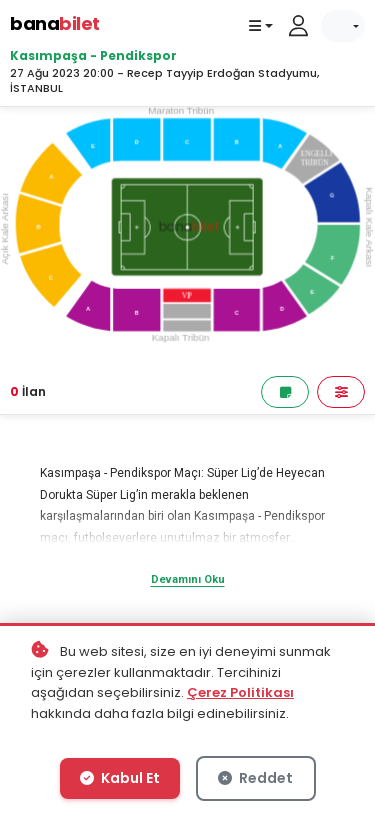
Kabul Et (120, 778)
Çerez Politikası (240, 692)
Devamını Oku (188, 579)
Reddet (255, 778)
